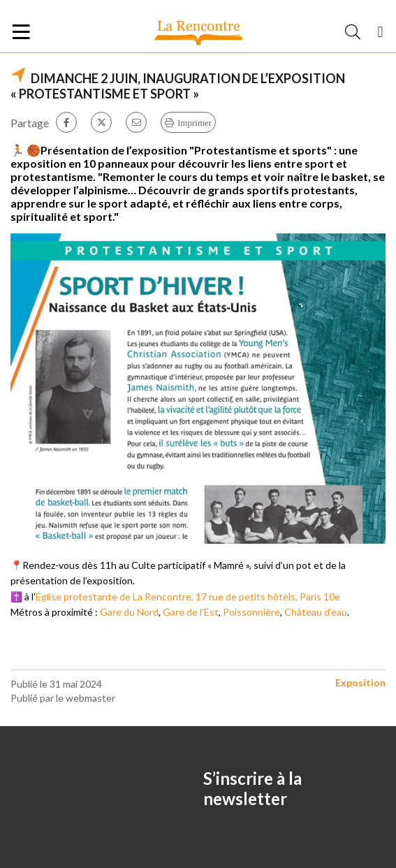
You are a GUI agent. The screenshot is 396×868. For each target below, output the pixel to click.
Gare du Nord (129, 612)
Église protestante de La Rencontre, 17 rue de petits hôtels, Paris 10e (188, 596)
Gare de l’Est (191, 612)
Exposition (360, 682)
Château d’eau (316, 612)
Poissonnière (251, 612)
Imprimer (195, 123)
